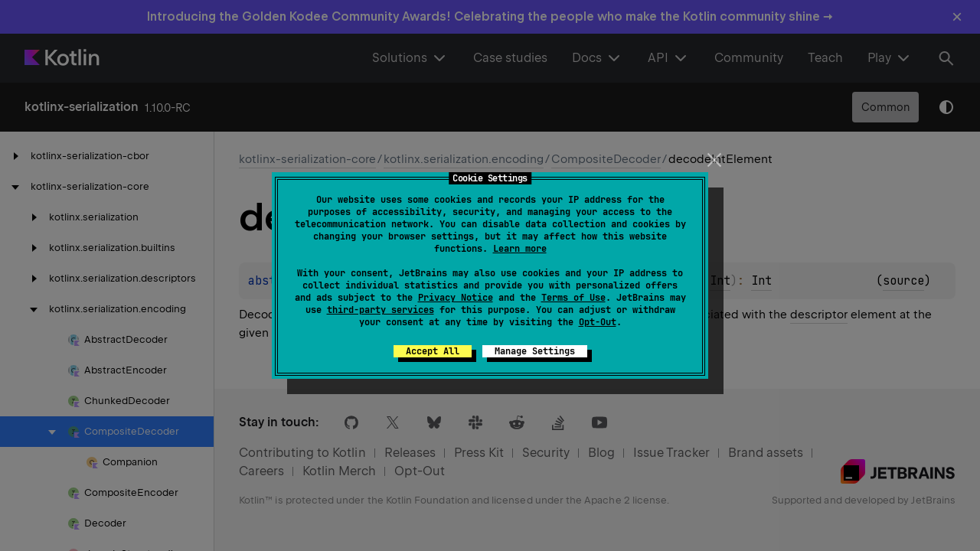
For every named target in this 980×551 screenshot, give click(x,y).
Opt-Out (598, 322)
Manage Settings (535, 351)
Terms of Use (573, 298)
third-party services (381, 310)
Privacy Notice (456, 298)
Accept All (433, 351)
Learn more (520, 249)
